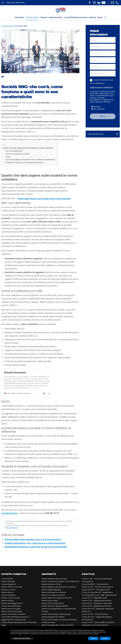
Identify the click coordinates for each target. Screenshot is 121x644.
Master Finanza (7, 592)
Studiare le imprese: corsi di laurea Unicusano (25, 163)
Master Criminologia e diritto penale (56, 614)
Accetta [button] (105, 638)
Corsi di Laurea (32, 17)
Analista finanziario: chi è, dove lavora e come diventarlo (35, 543)
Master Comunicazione (11, 598)
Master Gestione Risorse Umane (54, 579)
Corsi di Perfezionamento (76, 17)
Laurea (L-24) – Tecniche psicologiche (97, 587)
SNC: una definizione (14, 151)
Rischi (8, 157)
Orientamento (55, 17)
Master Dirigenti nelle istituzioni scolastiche (59, 587)
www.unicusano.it (12, 528)
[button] (110, 631)
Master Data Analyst (50, 601)
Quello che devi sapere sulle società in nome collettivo (28, 148)
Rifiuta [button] (93, 638)
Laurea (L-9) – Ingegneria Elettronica (97, 606)
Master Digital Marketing (51, 590)
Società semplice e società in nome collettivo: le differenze (30, 160)
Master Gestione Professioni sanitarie (57, 598)
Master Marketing (8, 595)
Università (19, 17)
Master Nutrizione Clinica (52, 584)
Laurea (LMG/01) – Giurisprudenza (95, 584)
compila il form (9, 513)
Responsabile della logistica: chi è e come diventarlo (33, 539)
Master (44, 17)
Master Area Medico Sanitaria (13, 614)
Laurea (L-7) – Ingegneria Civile (94, 598)
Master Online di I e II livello (12, 587)
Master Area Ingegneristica (12, 603)
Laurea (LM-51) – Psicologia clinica (96, 590)
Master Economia (8, 590)
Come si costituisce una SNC (18, 154)
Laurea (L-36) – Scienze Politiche (95, 614)
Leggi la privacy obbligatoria (101, 87)
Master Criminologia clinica (53, 603)
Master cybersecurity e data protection (58, 625)
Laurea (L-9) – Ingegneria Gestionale (97, 603)
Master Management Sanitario (54, 592)
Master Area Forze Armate (12, 611)
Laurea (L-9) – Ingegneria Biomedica (97, 601)
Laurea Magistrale (8, 584)
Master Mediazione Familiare (53, 617)
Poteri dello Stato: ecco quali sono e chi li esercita (44, 199)
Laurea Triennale (8, 581)
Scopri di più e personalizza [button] (22, 638)
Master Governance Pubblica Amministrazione (60, 581)
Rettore (92, 17)
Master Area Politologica (11, 606)
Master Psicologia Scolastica (53, 595)
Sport (100, 17)
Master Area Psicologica (11, 609)
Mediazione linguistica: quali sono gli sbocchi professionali (36, 547)
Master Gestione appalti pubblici (55, 606)
